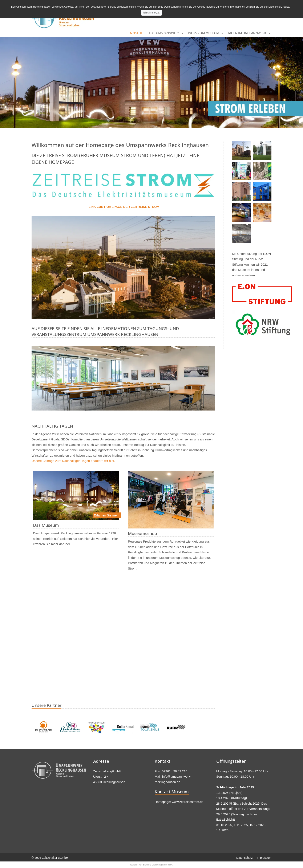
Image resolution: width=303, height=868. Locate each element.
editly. (170, 865)
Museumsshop (142, 533)
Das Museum (46, 525)
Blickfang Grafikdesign (153, 865)
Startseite (135, 33)
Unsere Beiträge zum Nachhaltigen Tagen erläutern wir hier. (73, 461)
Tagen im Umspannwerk (247, 33)
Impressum (264, 858)
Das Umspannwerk (164, 33)
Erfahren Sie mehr (107, 515)
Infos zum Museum (203, 33)
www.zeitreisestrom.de (188, 802)
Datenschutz (245, 858)
